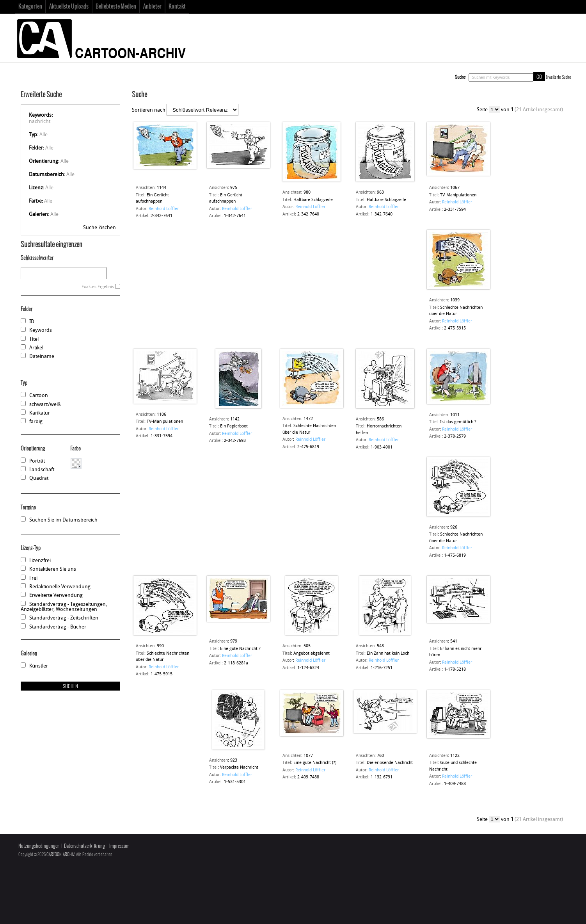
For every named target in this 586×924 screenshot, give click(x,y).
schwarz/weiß (45, 405)
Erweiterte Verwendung (56, 596)
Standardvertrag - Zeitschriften (64, 618)
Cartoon (39, 396)
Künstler (39, 666)
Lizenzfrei (40, 561)
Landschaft (42, 470)
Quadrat (39, 478)
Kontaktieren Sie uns (53, 569)
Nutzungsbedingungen (39, 846)
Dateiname (42, 357)
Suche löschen (99, 228)
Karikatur (40, 413)
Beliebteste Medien (116, 7)
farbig (36, 422)
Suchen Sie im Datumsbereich (63, 520)
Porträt (37, 461)
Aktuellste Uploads (69, 7)
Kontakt (177, 7)
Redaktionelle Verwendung (60, 587)
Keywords (41, 330)
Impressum (119, 846)
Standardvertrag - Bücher (58, 627)
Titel (34, 339)
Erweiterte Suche (558, 77)
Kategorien (30, 7)
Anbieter (152, 7)
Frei (33, 578)
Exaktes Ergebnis (98, 287)
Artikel (36, 348)
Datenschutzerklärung (84, 846)
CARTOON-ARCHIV (60, 855)
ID (32, 322)
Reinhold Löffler (164, 209)
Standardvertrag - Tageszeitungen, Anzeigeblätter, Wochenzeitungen (64, 607)
